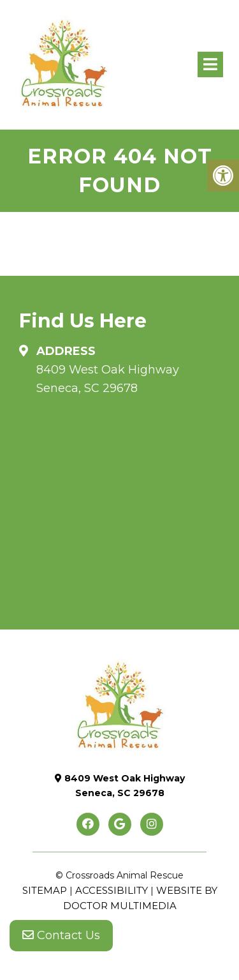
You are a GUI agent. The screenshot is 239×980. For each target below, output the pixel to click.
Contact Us (61, 935)
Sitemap (45, 890)
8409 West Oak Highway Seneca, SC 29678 (108, 379)
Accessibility (112, 890)
